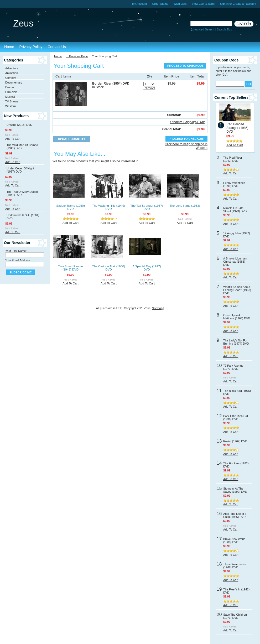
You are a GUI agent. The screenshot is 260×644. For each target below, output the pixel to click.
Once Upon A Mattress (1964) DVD (237, 317)
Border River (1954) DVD (111, 84)
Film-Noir (11, 92)
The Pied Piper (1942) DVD (233, 159)
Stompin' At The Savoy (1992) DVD (235, 490)
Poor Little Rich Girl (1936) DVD (236, 418)
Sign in (224, 4)
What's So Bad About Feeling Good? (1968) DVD (237, 290)
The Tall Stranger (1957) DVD (147, 207)
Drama (10, 87)
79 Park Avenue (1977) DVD (233, 367)
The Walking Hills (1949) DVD (109, 207)
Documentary (14, 82)
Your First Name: (16, 251)
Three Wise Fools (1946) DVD (234, 566)
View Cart (203, 4)
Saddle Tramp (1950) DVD (70, 207)
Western (11, 106)
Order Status (160, 4)
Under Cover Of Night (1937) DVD (20, 170)
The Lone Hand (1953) (185, 206)
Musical (10, 97)
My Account (139, 4)
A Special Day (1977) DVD (147, 268)
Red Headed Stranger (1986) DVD (237, 128)
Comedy (11, 78)
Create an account (244, 4)
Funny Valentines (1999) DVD (234, 184)
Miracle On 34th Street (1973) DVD (235, 210)
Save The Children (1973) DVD (235, 616)
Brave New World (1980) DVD (234, 541)
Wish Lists (180, 4)
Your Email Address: (18, 260)
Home (58, 56)
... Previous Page (77, 56)
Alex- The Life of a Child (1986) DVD (235, 515)
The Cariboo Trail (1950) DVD (109, 268)
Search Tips (224, 29)
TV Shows (12, 101)
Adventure (12, 68)
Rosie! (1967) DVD (235, 441)
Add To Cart (13, 139)
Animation (12, 73)
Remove (149, 88)
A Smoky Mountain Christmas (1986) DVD (235, 262)
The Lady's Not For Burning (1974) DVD (236, 342)
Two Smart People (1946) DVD (70, 268)
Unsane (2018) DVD (19, 125)
